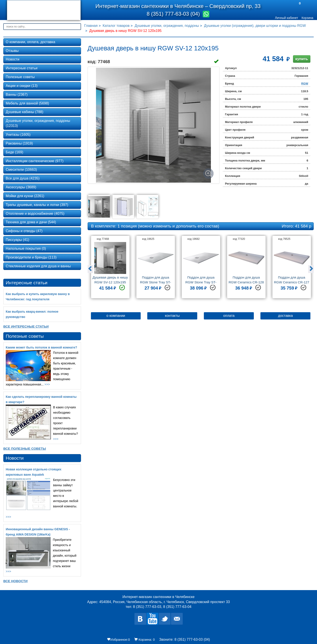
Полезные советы (20, 77)
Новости (13, 59)
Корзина (307, 18)
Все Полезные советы (25, 449)
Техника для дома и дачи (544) (31, 222)
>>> (47, 384)
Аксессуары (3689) (21, 187)
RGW (305, 83)
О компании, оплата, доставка (30, 42)
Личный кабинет (287, 18)
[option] (110, 269)
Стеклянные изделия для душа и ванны (38, 266)
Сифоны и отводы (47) (24, 231)
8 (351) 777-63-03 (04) (174, 14)
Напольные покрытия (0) (26, 249)
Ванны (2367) (17, 94)
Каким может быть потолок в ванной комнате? (41, 347)
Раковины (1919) (19, 143)
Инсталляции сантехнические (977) (35, 161)
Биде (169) (14, 152)
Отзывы (12, 51)
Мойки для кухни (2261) (25, 196)
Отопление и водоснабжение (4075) (35, 214)
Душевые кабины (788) (25, 112)
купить (302, 59)
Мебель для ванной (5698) (27, 103)
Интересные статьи (22, 68)
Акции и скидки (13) (22, 86)
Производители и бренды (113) (31, 257)
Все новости (15, 581)
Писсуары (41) (17, 240)
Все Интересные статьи (26, 326)
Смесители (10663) (21, 170)
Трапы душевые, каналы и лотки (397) (37, 205)
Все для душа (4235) (23, 178)
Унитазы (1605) (18, 135)
